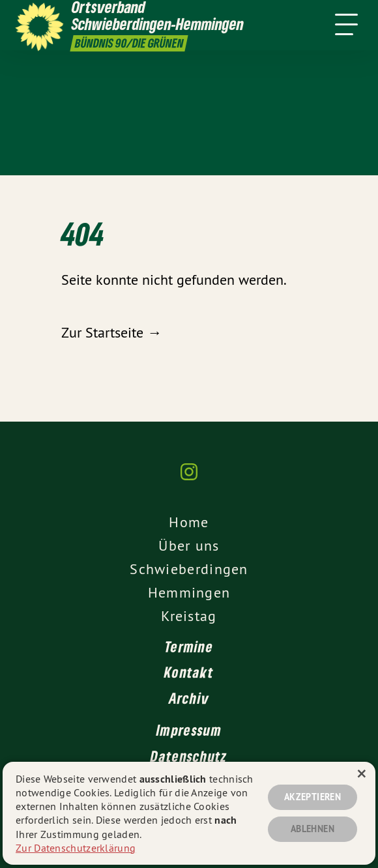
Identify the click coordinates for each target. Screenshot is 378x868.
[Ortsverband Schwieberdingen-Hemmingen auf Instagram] (189, 478)
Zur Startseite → (111, 332)
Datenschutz (189, 756)
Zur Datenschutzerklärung (76, 848)
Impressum (189, 730)
